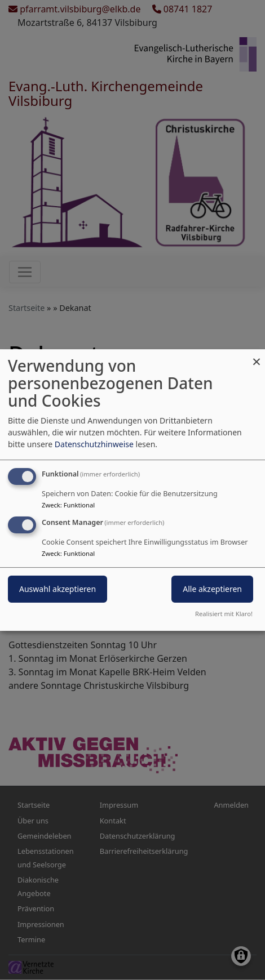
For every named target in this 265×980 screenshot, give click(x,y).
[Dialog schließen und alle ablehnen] (257, 356)
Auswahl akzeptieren (58, 589)
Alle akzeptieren (212, 589)
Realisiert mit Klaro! (224, 614)
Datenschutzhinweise (94, 444)
